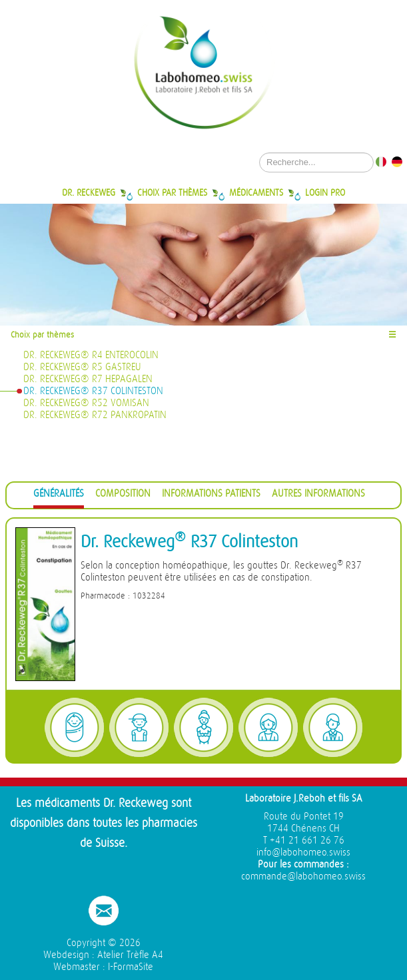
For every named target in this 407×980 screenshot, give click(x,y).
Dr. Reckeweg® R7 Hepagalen (88, 379)
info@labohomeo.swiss (303, 853)
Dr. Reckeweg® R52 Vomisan (86, 403)
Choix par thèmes (172, 192)
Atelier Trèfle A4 (130, 955)
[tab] (59, 496)
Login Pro (325, 192)
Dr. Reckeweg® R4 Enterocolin (91, 355)
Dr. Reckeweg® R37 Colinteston (93, 391)
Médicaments (256, 192)
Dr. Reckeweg (89, 192)
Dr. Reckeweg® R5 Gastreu (82, 367)
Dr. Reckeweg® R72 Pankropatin (95, 415)
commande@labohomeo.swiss (303, 876)
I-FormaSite (131, 967)
